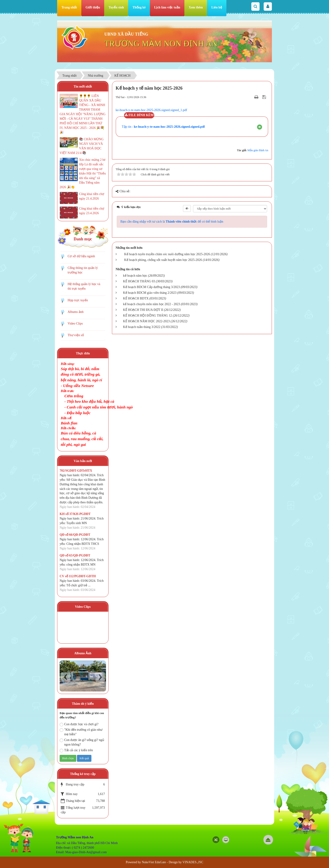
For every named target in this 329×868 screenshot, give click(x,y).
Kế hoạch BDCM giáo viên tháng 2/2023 (150, 293)
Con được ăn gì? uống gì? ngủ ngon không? (82, 742)
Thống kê (139, 7)
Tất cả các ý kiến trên (76, 750)
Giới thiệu (93, 7)
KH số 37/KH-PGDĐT (75, 514)
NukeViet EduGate (154, 862)
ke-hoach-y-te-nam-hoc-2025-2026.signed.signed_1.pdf (151, 110)
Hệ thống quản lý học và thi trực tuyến (84, 286)
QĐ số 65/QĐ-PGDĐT (75, 555)
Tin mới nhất (83, 87)
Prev (65, 677)
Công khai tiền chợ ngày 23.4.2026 (92, 211)
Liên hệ (217, 7)
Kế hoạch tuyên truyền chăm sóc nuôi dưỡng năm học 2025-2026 (167, 254)
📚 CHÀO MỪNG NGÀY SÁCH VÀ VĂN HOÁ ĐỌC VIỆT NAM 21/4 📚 (82, 146)
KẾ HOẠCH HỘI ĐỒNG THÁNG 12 (148, 316)
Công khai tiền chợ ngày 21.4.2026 (92, 196)
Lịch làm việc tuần (167, 7)
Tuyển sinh (116, 7)
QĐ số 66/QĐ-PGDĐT (75, 535)
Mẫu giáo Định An (258, 150)
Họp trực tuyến (78, 300)
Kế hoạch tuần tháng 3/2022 (142, 327)
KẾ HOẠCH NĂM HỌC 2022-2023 (147, 321)
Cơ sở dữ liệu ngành (81, 256)
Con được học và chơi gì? (79, 724)
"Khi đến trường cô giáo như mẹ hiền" (81, 732)
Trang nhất (69, 7)
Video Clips (75, 324)
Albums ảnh (76, 312)
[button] (260, 127)
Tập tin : (163, 127)
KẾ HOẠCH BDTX (136, 298)
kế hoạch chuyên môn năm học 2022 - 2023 (152, 304)
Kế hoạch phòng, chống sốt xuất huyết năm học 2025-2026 (163, 260)
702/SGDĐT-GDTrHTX (76, 471)
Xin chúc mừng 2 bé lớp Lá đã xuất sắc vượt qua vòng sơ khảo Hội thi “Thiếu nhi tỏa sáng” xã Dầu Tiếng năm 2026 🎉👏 (83, 173)
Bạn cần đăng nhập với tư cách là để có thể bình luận (172, 222)
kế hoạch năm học (135, 276)
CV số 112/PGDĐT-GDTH (78, 576)
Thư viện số (76, 335)
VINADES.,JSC (193, 862)
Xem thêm (196, 7)
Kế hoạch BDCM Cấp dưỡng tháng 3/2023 (152, 287)
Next (100, 677)
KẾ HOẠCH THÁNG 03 (139, 281)
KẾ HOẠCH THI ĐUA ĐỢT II (143, 310)
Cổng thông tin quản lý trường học (83, 270)
